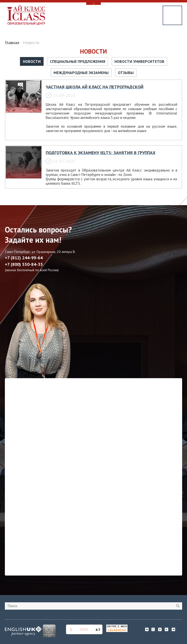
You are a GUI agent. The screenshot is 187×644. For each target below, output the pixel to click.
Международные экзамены (81, 73)
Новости (32, 61)
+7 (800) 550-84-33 (24, 264)
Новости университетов (139, 61)
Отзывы (126, 73)
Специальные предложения (78, 61)
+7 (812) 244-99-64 (24, 258)
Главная (12, 43)
